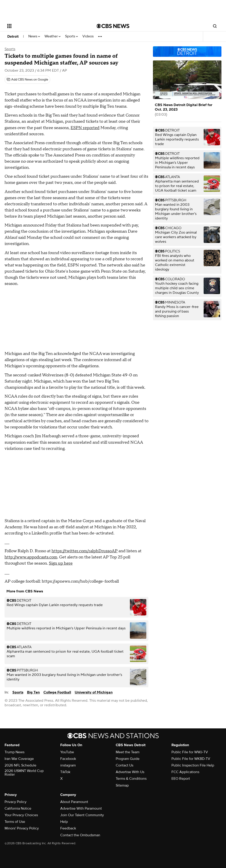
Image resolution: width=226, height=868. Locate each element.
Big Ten (33, 692)
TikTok (65, 772)
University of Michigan (94, 692)
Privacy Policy (16, 802)
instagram (68, 765)
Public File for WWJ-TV (190, 752)
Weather (53, 36)
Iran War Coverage (19, 759)
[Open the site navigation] (43, 26)
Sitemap (122, 785)
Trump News (14, 752)
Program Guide (128, 759)
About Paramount (74, 802)
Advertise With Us (130, 772)
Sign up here (61, 563)
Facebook (68, 759)
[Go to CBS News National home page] (113, 26)
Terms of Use (15, 822)
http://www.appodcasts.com (31, 557)
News (34, 36)
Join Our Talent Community (82, 815)
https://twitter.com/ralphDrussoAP (85, 551)
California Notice (18, 808)
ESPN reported (85, 128)
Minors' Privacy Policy (22, 828)
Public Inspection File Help (193, 765)
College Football (57, 692)
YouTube (67, 752)
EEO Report (181, 779)
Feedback (68, 828)
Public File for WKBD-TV (191, 759)
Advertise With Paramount (81, 808)
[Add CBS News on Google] (27, 80)
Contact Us (125, 765)
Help (64, 822)
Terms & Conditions (131, 779)
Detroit (13, 36)
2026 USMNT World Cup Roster (24, 773)
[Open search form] (215, 26)
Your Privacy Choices (21, 815)
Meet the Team (128, 752)
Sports (71, 36)
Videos (88, 36)
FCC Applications (185, 772)
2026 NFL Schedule (20, 765)
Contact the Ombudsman (80, 835)
